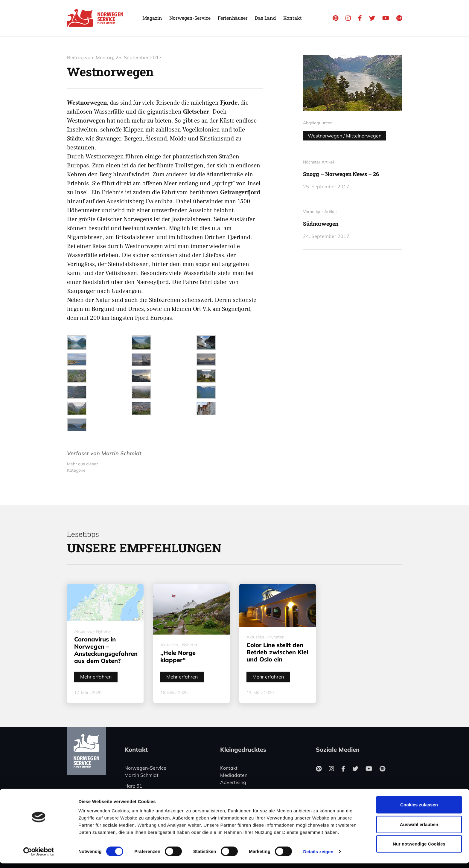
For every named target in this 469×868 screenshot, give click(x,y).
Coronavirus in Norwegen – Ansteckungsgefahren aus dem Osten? (106, 650)
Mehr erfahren (96, 677)
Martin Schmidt (121, 453)
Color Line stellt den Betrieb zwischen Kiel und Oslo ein (277, 652)
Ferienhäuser (233, 18)
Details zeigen (318, 856)
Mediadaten (234, 775)
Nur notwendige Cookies (419, 848)
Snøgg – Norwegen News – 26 (341, 174)
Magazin (152, 18)
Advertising (233, 782)
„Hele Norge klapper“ (178, 656)
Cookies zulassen (419, 809)
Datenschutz (234, 793)
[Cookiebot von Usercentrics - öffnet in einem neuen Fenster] (39, 856)
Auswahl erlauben (419, 829)
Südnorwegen (321, 224)
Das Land (265, 18)
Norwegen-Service (190, 18)
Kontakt (293, 18)
